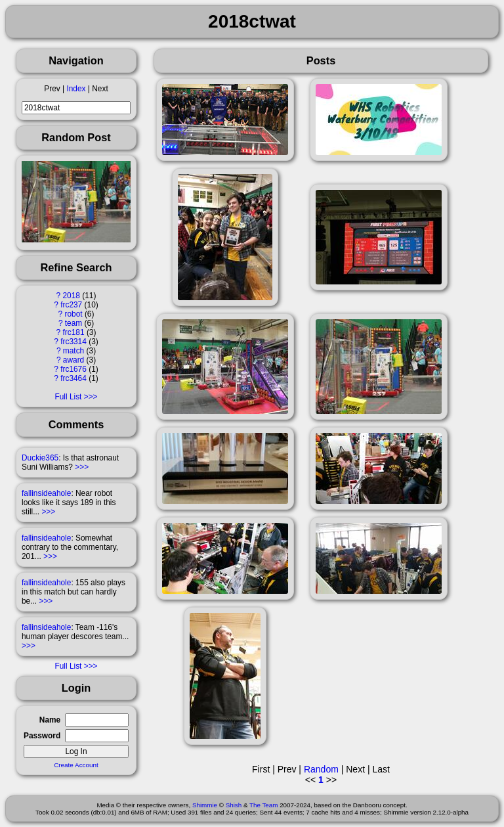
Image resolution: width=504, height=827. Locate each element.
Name (50, 720)
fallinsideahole (46, 493)
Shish (234, 805)
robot (73, 314)
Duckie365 (40, 458)
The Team (263, 805)
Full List (68, 397)
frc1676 (73, 369)
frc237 (71, 305)
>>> (82, 467)
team (73, 323)
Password (42, 736)
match (73, 351)
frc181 (74, 332)
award (73, 360)
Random (321, 769)
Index (76, 89)
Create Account (76, 765)
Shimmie (205, 805)
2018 (72, 296)
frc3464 (73, 378)
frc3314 (73, 342)
